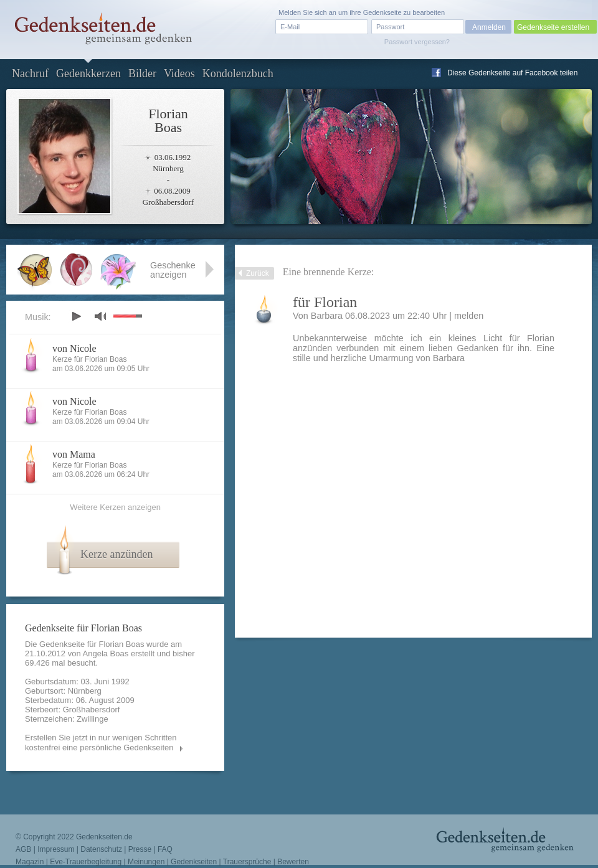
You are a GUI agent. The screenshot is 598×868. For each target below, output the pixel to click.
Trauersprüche (247, 862)
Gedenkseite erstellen (553, 27)
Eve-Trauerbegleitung (86, 862)
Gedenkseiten (194, 862)
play (76, 316)
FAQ (165, 849)
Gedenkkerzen (88, 73)
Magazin (30, 862)
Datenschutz (101, 849)
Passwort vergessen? (417, 42)
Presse (140, 849)
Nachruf (30, 73)
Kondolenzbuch (238, 73)
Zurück (258, 273)
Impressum (56, 849)
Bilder (142, 73)
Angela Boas (106, 653)
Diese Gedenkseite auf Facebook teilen (512, 73)
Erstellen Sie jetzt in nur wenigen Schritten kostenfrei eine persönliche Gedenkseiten (101, 743)
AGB (23, 849)
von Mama (74, 454)
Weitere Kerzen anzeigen (115, 507)
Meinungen (146, 862)
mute (100, 316)
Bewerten (293, 862)
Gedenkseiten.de (104, 837)
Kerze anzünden (116, 554)
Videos (179, 73)
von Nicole (74, 348)
